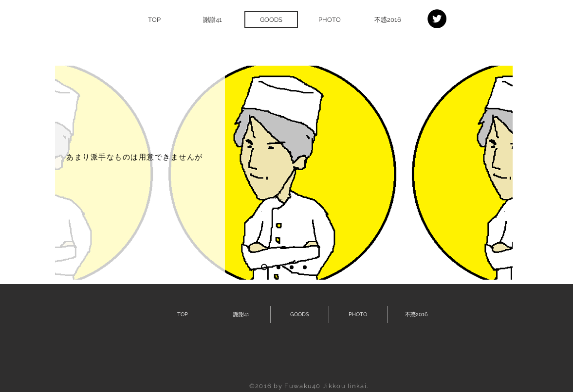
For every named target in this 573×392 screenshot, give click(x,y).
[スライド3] (292, 267)
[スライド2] (278, 267)
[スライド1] (264, 267)
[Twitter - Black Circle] (437, 19)
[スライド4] (305, 267)
